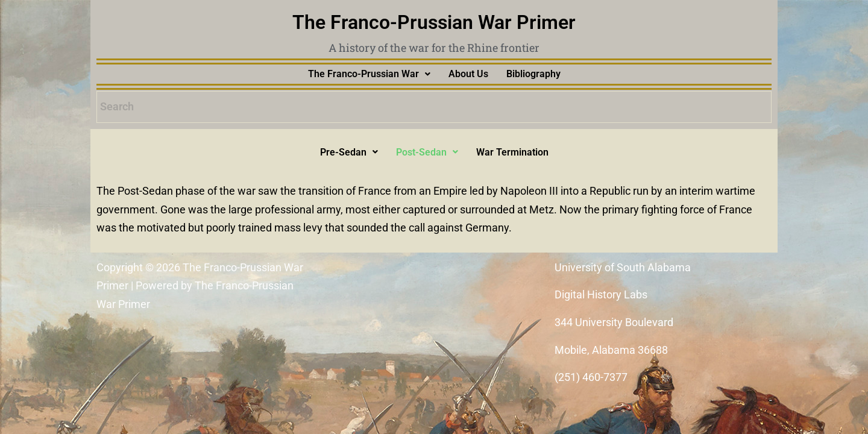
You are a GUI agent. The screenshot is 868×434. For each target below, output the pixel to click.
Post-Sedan (427, 152)
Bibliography (533, 74)
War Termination (512, 152)
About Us (468, 74)
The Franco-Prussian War (369, 74)
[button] (369, 74)
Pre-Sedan (349, 152)
